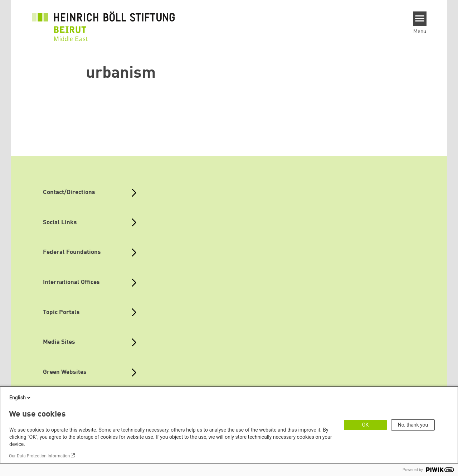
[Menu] (420, 19)
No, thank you (413, 425)
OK (365, 425)
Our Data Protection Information (39, 456)
